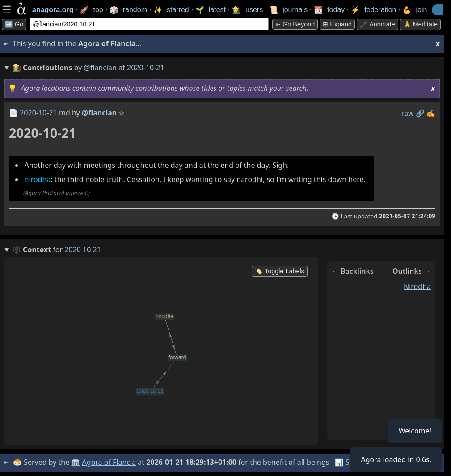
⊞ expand (337, 24)
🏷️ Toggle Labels (280, 271)
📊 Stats (348, 462)
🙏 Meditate (420, 24)
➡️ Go (14, 24)
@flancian (100, 68)
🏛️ (76, 462)
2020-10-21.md (45, 113)
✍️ (431, 113)
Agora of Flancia (109, 462)
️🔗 (420, 113)
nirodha (38, 179)
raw (408, 113)
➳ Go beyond (295, 24)
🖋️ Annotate (377, 24)
